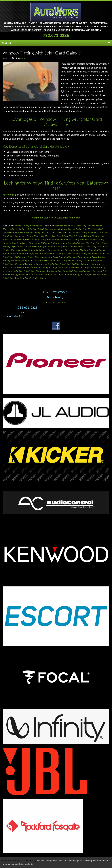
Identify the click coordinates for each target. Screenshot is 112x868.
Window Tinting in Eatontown (28, 226)
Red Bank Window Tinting (84, 264)
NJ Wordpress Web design (96, 861)
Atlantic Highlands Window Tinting (66, 229)
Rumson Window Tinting (36, 267)
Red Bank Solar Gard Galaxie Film (56, 264)
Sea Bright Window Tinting (93, 267)
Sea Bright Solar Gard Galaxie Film (64, 267)
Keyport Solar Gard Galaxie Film (25, 247)
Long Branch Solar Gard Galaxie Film (35, 250)
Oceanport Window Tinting (27, 264)
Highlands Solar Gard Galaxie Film (63, 240)
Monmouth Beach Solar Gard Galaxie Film (61, 257)
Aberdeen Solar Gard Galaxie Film (70, 226)
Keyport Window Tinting (51, 247)
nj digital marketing (25, 864)
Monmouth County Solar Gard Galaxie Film (30, 260)
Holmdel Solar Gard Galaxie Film (18, 243)
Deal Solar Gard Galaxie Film (54, 233)
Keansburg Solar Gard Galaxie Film (74, 243)
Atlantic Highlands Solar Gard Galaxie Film (30, 229)
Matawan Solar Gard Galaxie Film (47, 254)
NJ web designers (74, 861)
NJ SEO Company (46, 861)
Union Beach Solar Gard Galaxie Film (35, 274)
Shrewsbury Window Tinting (49, 271)
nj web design (9, 864)
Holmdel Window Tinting (45, 243)
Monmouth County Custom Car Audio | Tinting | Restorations (56, 12)
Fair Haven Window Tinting (86, 236)
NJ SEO (60, 861)
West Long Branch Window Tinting (31, 278)
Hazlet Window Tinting (36, 240)
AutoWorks (8, 195)
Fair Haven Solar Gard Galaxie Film (57, 236)
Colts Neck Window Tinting (27, 233)
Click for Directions (56, 303)
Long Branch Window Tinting (66, 250)
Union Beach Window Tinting (66, 274)
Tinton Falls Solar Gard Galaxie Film (79, 271)
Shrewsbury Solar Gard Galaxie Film (19, 271)
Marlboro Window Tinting (19, 254)
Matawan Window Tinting (75, 254)
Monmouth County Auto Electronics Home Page (56, 218)
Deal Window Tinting (77, 233)
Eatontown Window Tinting (28, 236)
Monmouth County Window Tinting (66, 260)
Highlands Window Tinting (92, 240)
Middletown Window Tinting (28, 257)
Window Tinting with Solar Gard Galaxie (42, 53)
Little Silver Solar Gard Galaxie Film (79, 247)
